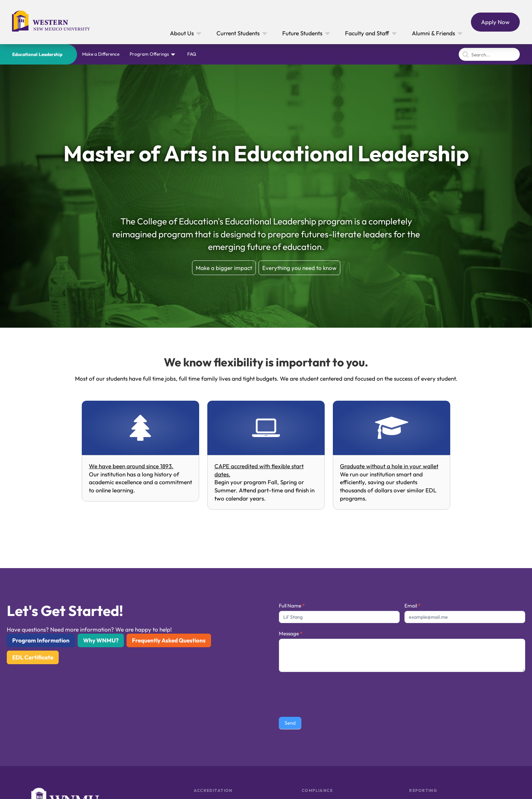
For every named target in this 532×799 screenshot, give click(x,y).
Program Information (41, 640)
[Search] (489, 54)
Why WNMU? (101, 640)
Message (291, 633)
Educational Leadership (37, 54)
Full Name (292, 606)
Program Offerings (149, 54)
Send (290, 723)
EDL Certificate (33, 657)
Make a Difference (101, 54)
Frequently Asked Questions (169, 640)
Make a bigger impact (224, 268)
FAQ (192, 54)
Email (412, 606)
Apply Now (495, 22)
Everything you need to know (299, 268)
